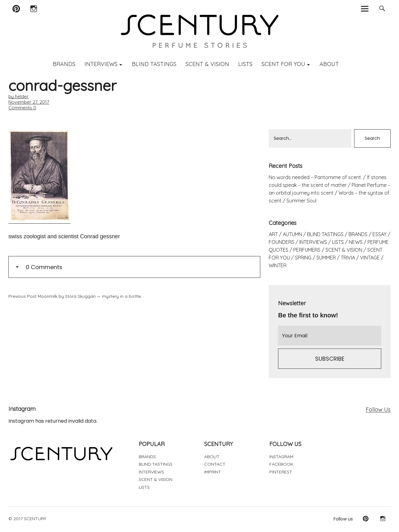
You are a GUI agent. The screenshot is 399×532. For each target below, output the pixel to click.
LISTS (245, 64)
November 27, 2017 (29, 102)
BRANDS (64, 64)
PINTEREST (281, 472)
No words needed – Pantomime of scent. (315, 177)
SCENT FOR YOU (283, 64)
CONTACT (215, 464)
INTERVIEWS (101, 64)
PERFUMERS (307, 250)
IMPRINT (213, 472)
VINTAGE (370, 258)
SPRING (303, 258)
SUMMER (326, 258)
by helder (19, 96)
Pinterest (16, 17)
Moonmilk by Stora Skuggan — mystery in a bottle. (75, 296)
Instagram (34, 17)
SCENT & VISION (207, 64)
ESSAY (380, 234)
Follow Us (378, 409)
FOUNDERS (281, 242)
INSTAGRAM (281, 457)
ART (273, 234)
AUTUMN (292, 234)
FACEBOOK (281, 464)
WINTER (278, 265)
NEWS (356, 242)
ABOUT (329, 64)
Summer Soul (301, 201)
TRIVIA (348, 258)
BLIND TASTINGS (154, 64)
